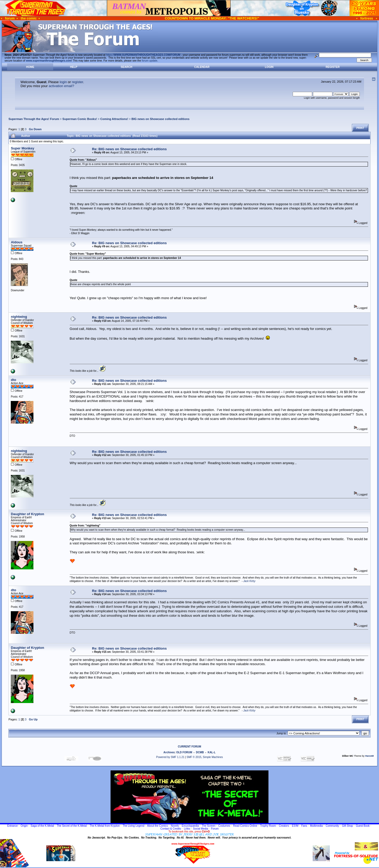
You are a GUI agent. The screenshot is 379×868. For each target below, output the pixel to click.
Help (74, 67)
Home (30, 67)
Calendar (202, 67)
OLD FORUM (184, 752)
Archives (169, 752)
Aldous (17, 242)
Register (333, 67)
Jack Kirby (249, 581)
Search (127, 67)
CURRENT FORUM (189, 747)
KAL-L (212, 752)
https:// (143, 55)
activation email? (61, 86)
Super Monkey (23, 148)
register (78, 82)
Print (360, 128)
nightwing (19, 317)
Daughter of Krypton (27, 514)
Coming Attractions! (114, 119)
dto (13, 380)
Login (269, 67)
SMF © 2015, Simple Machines (205, 757)
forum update (150, 61)
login (63, 82)
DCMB (200, 752)
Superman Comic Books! (80, 119)
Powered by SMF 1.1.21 (170, 757)
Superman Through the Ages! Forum (34, 119)
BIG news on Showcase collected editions (160, 119)
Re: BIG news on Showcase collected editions (129, 149)
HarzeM (369, 756)
